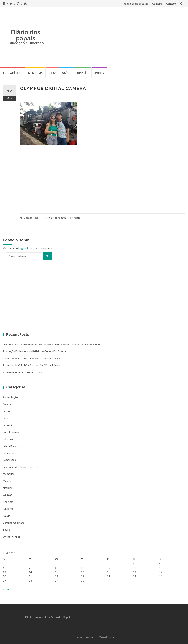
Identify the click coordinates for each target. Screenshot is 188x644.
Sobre (6, 530)
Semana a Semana (14, 523)
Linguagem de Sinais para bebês (22, 467)
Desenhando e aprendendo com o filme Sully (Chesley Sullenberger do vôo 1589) (52, 344)
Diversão (8, 425)
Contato (171, 4)
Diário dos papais (26, 35)
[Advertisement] (117, 37)
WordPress (107, 637)
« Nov (6, 589)
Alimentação (10, 397)
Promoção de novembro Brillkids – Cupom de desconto (36, 351)
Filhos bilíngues (12, 446)
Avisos (99, 73)
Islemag (79, 637)
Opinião (83, 73)
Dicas (52, 73)
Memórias (35, 73)
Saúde (67, 73)
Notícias (8, 488)
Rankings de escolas (136, 4)
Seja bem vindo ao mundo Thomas (24, 372)
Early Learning (11, 432)
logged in (24, 248)
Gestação (9, 453)
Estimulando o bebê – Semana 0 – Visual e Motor (32, 365)
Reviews (8, 509)
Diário (6, 411)
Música (7, 481)
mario (77, 218)
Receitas (8, 502)
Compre (157, 4)
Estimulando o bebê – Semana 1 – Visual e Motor (32, 358)
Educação (10, 73)
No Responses (57, 218)
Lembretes (9, 460)
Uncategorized (12, 537)
